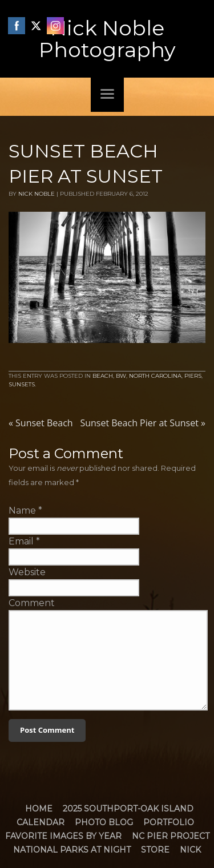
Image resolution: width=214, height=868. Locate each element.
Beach (103, 376)
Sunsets (22, 384)
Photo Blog (104, 822)
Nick (190, 850)
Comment (32, 603)
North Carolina (155, 376)
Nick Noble (37, 194)
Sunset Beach (41, 423)
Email (21, 541)
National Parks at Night (72, 850)
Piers (193, 376)
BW (121, 376)
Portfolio (169, 822)
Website (27, 572)
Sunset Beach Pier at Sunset (143, 423)
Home (39, 809)
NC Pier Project (171, 836)
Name (22, 510)
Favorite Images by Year (63, 836)
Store (155, 850)
